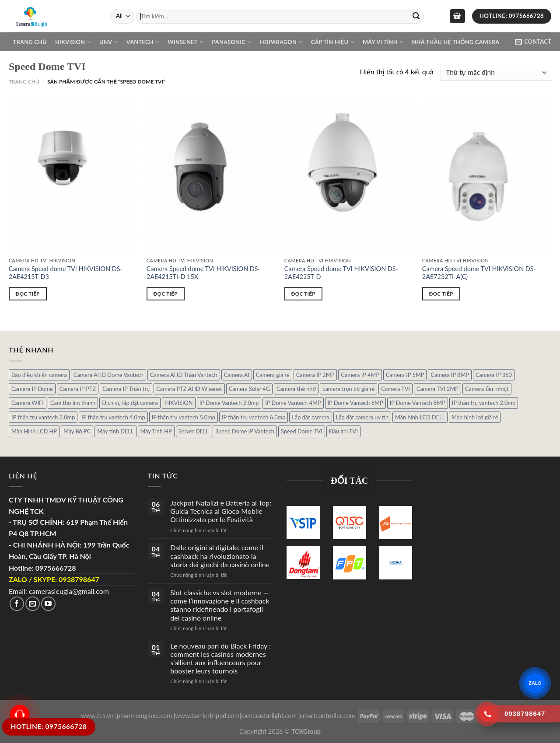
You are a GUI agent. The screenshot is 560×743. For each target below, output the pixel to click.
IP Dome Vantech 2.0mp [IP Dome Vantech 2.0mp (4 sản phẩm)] (229, 403)
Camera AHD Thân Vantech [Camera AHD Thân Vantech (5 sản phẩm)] (184, 375)
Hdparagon (281, 42)
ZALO (535, 683)
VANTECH (143, 42)
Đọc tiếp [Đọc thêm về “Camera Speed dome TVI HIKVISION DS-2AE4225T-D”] (303, 294)
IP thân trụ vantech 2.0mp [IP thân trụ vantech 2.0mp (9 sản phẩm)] (484, 403)
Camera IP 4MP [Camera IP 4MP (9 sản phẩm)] (360, 375)
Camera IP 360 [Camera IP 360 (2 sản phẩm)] (494, 375)
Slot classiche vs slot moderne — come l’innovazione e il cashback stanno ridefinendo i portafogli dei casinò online (220, 605)
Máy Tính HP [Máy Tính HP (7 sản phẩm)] (156, 431)
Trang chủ (30, 42)
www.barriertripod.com (207, 716)
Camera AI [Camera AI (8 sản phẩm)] (237, 375)
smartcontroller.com (328, 716)
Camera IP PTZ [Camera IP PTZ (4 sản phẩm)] (78, 389)
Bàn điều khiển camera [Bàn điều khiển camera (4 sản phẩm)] (39, 375)
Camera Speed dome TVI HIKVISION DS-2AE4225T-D (341, 273)
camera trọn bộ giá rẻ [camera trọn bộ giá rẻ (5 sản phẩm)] (348, 389)
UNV (108, 42)
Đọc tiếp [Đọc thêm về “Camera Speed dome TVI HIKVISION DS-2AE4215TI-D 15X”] (166, 294)
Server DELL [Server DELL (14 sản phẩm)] (194, 431)
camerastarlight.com (269, 716)
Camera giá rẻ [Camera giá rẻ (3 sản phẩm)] (273, 375)
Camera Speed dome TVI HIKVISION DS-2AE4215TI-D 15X (203, 273)
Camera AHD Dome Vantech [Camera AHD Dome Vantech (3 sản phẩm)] (108, 375)
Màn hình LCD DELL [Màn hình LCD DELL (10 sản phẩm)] (420, 417)
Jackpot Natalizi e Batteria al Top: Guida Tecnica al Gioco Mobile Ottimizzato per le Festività (221, 511)
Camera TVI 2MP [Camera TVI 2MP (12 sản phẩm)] (437, 389)
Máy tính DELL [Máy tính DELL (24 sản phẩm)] (115, 431)
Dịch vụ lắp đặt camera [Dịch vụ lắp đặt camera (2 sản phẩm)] (130, 403)
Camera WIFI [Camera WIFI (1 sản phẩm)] (28, 403)
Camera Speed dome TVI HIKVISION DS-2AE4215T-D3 (66, 273)
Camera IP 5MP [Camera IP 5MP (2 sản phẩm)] (405, 375)
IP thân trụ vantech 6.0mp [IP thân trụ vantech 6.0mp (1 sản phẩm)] (254, 417)
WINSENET (185, 42)
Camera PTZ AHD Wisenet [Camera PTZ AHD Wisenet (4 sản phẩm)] (189, 389)
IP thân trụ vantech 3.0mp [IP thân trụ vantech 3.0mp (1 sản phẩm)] (43, 417)
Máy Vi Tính (383, 42)
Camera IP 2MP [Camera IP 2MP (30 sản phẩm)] (315, 375)
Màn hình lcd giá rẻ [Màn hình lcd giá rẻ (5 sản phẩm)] (475, 417)
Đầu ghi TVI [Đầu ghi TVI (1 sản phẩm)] (343, 431)
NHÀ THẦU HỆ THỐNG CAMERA (455, 42)
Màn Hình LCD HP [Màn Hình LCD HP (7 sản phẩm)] (34, 431)
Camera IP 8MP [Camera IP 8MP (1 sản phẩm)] (450, 375)
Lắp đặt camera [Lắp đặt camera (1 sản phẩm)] (310, 417)
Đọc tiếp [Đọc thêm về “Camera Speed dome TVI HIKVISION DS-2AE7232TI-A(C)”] (441, 294)
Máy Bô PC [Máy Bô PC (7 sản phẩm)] (77, 431)
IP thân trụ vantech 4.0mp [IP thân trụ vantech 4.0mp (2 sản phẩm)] (113, 417)
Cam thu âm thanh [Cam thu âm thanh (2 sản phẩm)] (73, 403)
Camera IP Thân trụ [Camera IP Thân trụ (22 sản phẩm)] (126, 389)
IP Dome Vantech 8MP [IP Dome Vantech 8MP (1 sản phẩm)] (418, 403)
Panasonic (231, 42)
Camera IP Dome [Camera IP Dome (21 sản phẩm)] (32, 389)
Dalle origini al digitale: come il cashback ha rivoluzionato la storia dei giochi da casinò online (220, 556)
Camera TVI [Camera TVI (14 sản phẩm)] (395, 389)
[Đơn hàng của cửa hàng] (496, 72)
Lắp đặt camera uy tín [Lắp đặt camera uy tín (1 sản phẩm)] (362, 417)
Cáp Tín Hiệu (333, 42)
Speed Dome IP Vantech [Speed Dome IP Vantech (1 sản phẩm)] (245, 431)
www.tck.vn (97, 716)
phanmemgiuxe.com (144, 716)
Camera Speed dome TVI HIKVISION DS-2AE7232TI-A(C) (479, 273)
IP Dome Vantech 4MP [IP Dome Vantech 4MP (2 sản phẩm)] (293, 403)
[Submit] (416, 16)
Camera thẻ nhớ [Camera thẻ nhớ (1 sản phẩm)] (296, 389)
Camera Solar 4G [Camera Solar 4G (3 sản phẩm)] (249, 389)
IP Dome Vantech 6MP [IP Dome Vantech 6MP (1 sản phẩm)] (355, 403)
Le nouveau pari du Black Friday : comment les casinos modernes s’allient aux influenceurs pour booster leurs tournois (220, 658)
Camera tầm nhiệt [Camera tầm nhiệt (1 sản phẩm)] (487, 389)
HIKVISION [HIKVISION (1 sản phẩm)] (179, 403)
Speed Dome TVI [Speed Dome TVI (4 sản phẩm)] (302, 431)
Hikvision (73, 42)
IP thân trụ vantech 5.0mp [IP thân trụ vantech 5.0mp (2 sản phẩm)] (184, 417)
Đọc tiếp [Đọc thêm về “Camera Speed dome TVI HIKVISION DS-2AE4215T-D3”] (28, 294)
